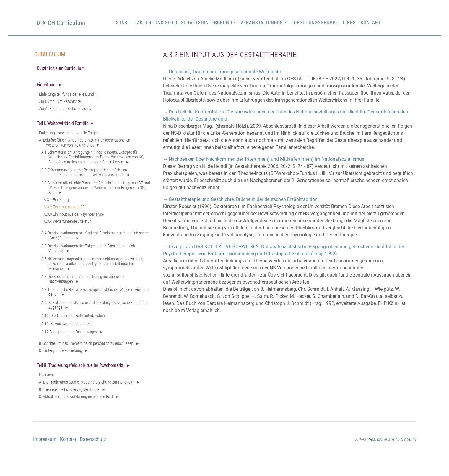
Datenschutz (93, 439)
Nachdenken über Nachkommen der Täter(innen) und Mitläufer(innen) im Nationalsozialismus (266, 159)
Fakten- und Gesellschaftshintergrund (183, 22)
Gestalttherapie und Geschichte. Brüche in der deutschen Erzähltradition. (244, 199)
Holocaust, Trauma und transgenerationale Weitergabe (225, 72)
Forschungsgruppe (315, 22)
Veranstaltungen (262, 22)
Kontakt (371, 22)
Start (123, 22)
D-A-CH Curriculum (61, 22)
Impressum (45, 439)
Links (349, 22)
